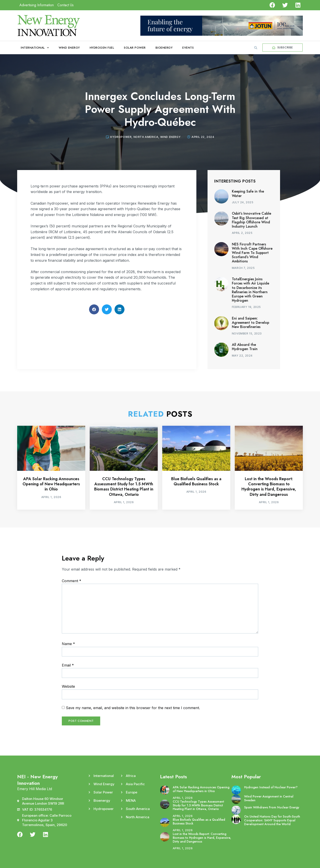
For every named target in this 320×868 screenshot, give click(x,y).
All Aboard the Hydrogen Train (245, 347)
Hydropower (121, 137)
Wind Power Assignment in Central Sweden (269, 798)
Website (68, 686)
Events (188, 48)
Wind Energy (69, 48)
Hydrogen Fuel (102, 48)
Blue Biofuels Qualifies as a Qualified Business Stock (196, 481)
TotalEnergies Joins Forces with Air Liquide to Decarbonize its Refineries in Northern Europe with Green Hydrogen (250, 290)
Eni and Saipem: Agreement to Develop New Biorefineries (250, 323)
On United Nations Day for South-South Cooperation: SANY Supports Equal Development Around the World (272, 820)
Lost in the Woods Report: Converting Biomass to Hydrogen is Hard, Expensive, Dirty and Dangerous (269, 487)
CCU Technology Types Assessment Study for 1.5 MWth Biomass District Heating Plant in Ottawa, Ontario (124, 487)
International (35, 48)
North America (146, 137)
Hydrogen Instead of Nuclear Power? (271, 787)
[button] (256, 48)
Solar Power (135, 48)
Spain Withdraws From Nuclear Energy (272, 807)
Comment (72, 581)
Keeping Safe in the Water (248, 193)
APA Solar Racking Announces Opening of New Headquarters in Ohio (51, 484)
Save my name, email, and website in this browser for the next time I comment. (133, 708)
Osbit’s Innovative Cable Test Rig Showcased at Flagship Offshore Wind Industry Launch (251, 220)
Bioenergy (164, 48)
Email (68, 665)
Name (68, 644)
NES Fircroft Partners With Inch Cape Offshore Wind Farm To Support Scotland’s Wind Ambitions (252, 253)
